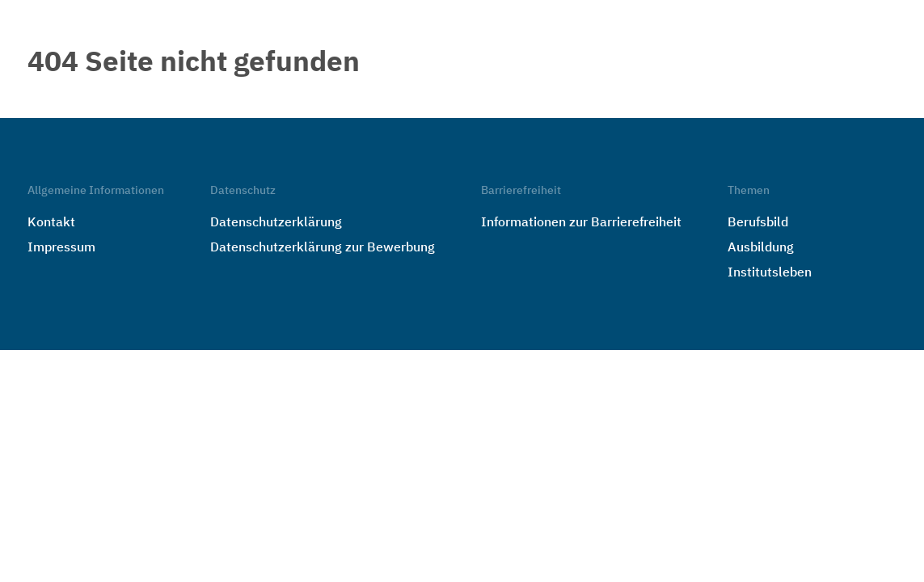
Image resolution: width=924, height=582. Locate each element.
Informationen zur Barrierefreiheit (581, 223)
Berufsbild (758, 223)
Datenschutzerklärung (276, 223)
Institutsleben (770, 273)
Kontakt (51, 223)
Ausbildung (761, 248)
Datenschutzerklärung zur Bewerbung (323, 248)
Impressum (61, 248)
